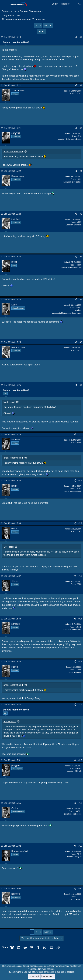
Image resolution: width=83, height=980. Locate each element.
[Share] (76, 37)
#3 (81, 128)
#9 (81, 385)
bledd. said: (9, 402)
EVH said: (9, 547)
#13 (80, 576)
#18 (80, 803)
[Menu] (5, 4)
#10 (80, 434)
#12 (80, 523)
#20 (80, 889)
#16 (80, 705)
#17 (80, 760)
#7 (81, 300)
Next (47, 25)
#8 (81, 342)
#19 (80, 846)
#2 (81, 85)
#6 (81, 257)
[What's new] (74, 4)
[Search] (79, 4)
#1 (81, 37)
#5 (81, 214)
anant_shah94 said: (13, 152)
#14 (80, 619)
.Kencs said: (10, 722)
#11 (80, 481)
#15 (80, 662)
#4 (81, 171)
